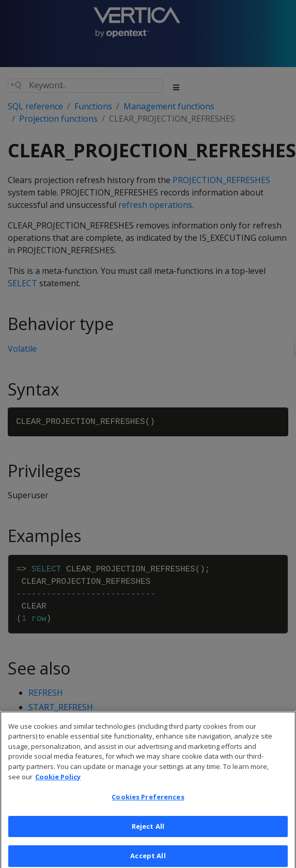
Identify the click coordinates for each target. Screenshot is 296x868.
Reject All (148, 831)
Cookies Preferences (148, 803)
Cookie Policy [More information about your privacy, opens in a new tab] (58, 782)
